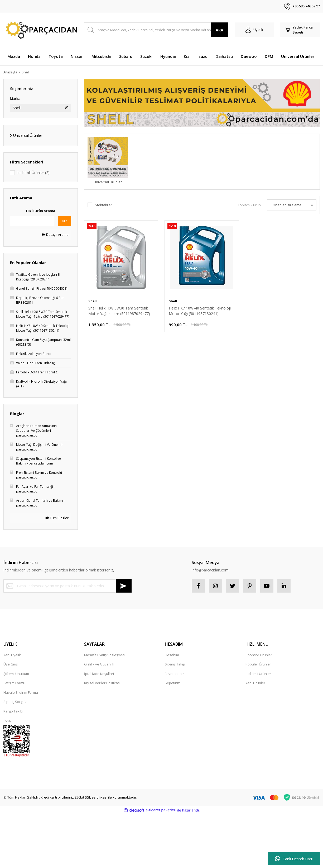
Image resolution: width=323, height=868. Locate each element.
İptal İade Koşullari (99, 674)
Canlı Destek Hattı (294, 859)
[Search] (156, 30)
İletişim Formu (14, 683)
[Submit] (124, 586)
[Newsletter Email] (68, 586)
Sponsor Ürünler (259, 655)
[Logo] (41, 30)
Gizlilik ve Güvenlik (99, 664)
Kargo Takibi (13, 711)
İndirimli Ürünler (258, 674)
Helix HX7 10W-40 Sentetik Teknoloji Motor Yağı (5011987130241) (200, 311)
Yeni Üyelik (12, 655)
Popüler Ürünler (258, 664)
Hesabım (172, 655)
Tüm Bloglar (57, 518)
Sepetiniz (172, 683)
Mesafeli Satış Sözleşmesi (105, 655)
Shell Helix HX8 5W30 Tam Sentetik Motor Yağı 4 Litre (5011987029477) (119, 311)
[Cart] (300, 30)
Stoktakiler (103, 205)
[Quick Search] (32, 221)
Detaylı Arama (55, 234)
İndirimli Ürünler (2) (33, 173)
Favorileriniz (175, 674)
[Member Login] (254, 30)
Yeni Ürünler (255, 683)
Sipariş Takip (175, 664)
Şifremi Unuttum (16, 674)
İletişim (9, 720)
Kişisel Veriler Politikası (102, 683)
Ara (65, 221)
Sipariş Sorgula (15, 702)
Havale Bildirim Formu (21, 692)
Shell (27, 72)
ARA (220, 30)
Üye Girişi (11, 664)
